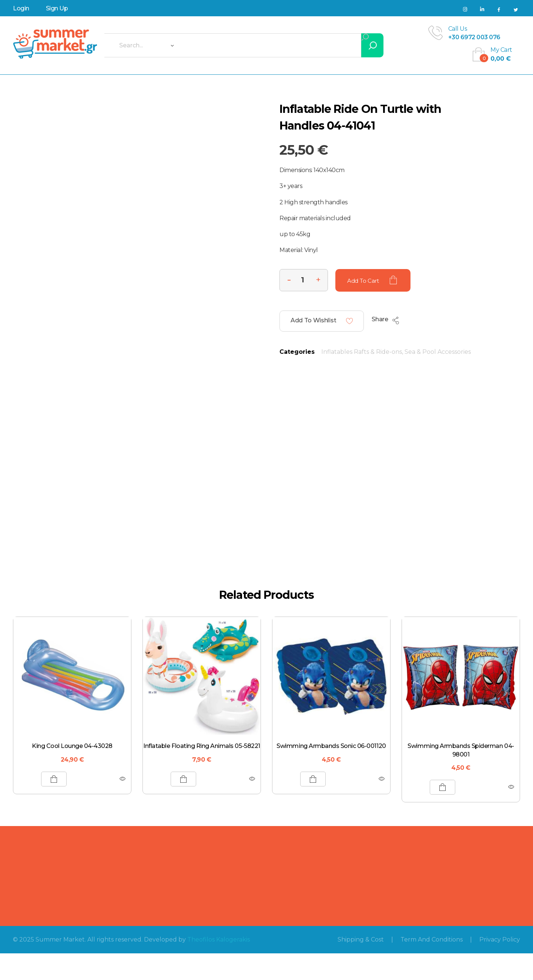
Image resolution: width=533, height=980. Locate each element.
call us (458, 29)
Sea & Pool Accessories (438, 352)
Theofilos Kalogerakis (219, 939)
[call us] (435, 33)
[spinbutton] (304, 280)
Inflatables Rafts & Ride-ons (362, 352)
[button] (318, 279)
